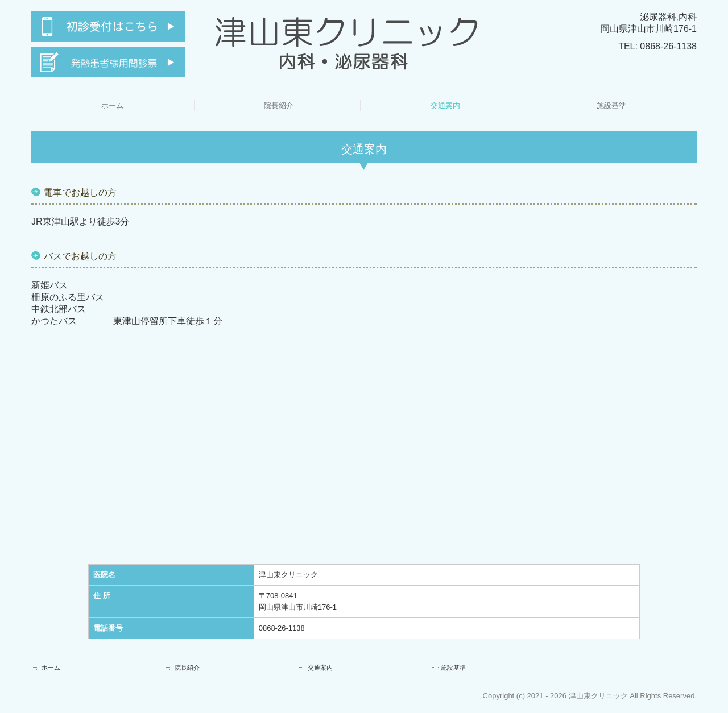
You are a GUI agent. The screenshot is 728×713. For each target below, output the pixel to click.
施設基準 (611, 105)
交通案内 (445, 105)
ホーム (112, 105)
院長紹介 (279, 105)
